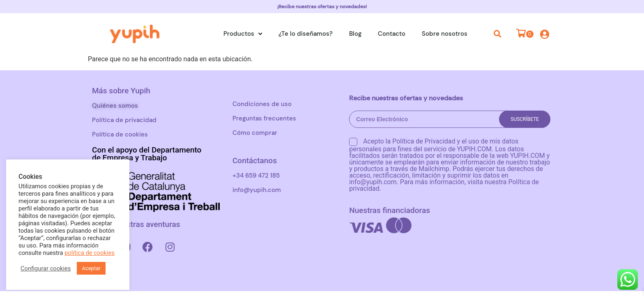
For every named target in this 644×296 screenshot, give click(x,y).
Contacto (392, 34)
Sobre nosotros (445, 34)
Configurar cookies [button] (46, 268)
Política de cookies (120, 134)
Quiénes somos (115, 106)
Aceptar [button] (91, 268)
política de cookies (90, 253)
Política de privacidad (124, 120)
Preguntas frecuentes (264, 118)
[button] (498, 34)
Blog (355, 34)
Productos (243, 34)
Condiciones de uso (262, 104)
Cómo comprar (255, 133)
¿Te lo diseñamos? (306, 34)
